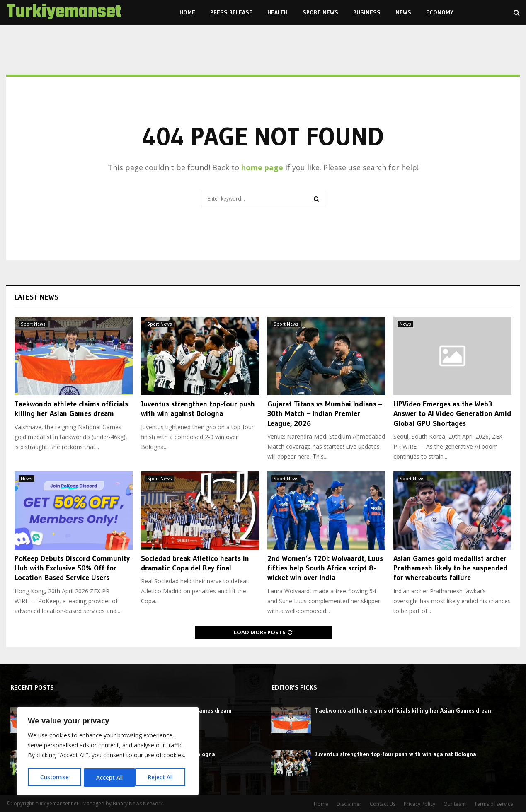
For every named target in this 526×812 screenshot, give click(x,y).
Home (187, 12)
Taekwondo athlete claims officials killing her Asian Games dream (71, 409)
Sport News (320, 12)
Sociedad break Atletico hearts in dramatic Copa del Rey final (195, 563)
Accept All (162, 777)
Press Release (231, 12)
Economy (440, 12)
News (403, 12)
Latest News (36, 297)
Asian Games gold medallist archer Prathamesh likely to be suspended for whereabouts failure (450, 568)
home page (262, 167)
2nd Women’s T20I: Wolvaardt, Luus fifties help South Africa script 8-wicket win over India (325, 568)
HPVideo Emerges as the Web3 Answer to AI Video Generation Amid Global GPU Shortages (452, 414)
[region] (108, 752)
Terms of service (494, 804)
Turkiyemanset (64, 12)
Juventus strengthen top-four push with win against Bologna (198, 409)
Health (278, 12)
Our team (455, 804)
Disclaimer (349, 804)
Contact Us (383, 804)
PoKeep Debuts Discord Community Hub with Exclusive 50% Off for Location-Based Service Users (72, 568)
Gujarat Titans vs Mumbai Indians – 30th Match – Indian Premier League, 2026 (325, 414)
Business (367, 12)
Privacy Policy (419, 804)
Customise (54, 777)
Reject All (109, 777)
